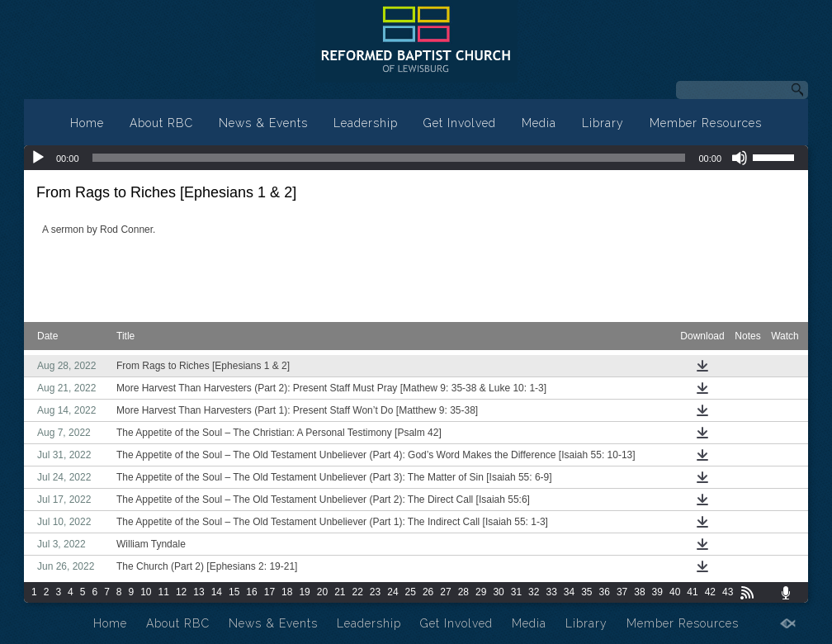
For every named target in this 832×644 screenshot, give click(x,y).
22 (358, 592)
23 (375, 592)
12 (181, 592)
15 (234, 592)
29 (481, 592)
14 (217, 592)
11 (164, 592)
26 (428, 592)
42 (710, 592)
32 (534, 592)
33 (551, 592)
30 (498, 592)
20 (322, 592)
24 (392, 592)
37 (622, 592)
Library (603, 123)
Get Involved (460, 123)
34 (569, 592)
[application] (416, 158)
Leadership (366, 123)
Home (87, 123)
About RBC (161, 123)
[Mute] (740, 158)
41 (692, 592)
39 (657, 592)
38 (639, 592)
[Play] (38, 158)
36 (605, 592)
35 (586, 592)
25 (411, 592)
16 (251, 592)
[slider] (389, 158)
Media (539, 123)
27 (445, 592)
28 (463, 592)
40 (675, 592)
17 (269, 592)
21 (340, 592)
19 (304, 592)
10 (146, 592)
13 (199, 592)
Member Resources (706, 123)
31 (516, 592)
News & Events (263, 123)
